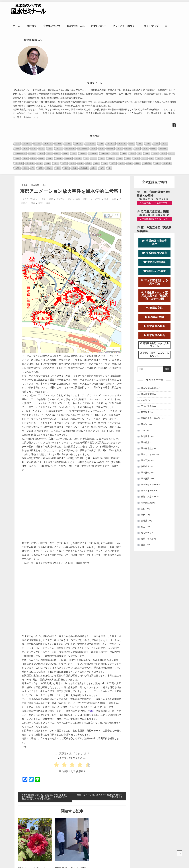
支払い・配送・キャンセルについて (155, 216)
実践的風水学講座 (154, 114)
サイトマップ (163, 26)
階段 (41, 64)
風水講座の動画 (154, 187)
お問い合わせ (110, 26)
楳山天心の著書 (155, 132)
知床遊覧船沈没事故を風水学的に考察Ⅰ (89, 820)
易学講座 (145, 273)
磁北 (78, 60)
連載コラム (146, 400)
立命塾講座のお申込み (154, 779)
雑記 (143, 406)
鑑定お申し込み (88, 26)
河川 (70, 60)
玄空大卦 (61, 60)
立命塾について (64, 26)
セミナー (145, 394)
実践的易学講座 (155, 123)
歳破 (33, 64)
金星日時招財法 (77, 801)
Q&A (143, 292)
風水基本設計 (147, 310)
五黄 (114, 60)
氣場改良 (145, 328)
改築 (43, 60)
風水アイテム (147, 352)
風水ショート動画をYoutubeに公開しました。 (33, 733)
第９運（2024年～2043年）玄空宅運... (89, 776)
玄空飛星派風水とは (79, 805)
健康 (106, 60)
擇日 (45, 46)
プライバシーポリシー (137, 26)
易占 (143, 388)
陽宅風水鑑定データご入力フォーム (155, 206)
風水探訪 (145, 340)
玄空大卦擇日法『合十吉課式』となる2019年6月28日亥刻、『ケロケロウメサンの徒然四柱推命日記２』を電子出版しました (45, 658)
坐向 (85, 60)
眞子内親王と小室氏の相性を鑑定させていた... (92, 772)
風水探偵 (35, 46)
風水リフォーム (148, 316)
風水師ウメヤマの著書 (154, 789)
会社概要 (44, 26)
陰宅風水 (145, 298)
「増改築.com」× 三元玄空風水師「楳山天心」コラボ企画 (154, 157)
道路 (51, 60)
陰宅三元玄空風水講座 (155, 73)
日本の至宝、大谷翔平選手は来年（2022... (90, 787)
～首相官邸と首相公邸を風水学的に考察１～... (92, 783)
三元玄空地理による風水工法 (154, 143)
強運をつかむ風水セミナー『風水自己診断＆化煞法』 (95, 808)
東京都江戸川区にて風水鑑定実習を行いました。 (71, 733)
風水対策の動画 (154, 196)
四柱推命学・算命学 (151, 279)
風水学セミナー (148, 346)
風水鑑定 (145, 304)
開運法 (144, 382)
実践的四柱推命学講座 (154, 103)
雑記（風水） (147, 358)
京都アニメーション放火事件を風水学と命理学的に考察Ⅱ (100, 657)
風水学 (24, 46)
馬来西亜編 (146, 364)
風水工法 (145, 322)
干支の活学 (146, 267)
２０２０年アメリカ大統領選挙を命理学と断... (92, 780)
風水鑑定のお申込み (154, 769)
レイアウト (96, 60)
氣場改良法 (154, 169)
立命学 (144, 261)
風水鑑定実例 (155, 178)
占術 (143, 370)
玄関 (48, 64)
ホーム (28, 26)
